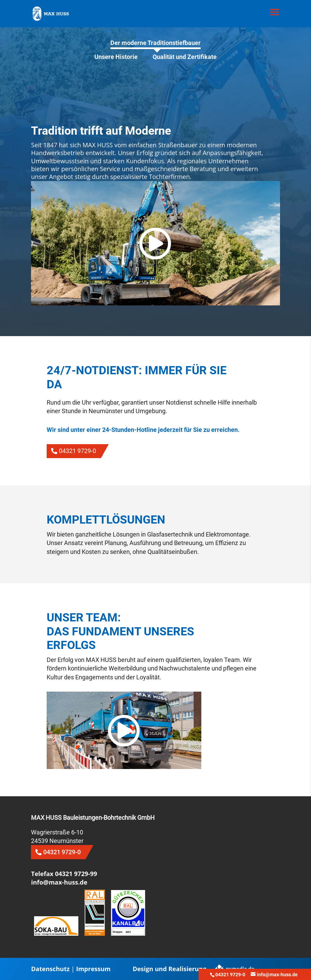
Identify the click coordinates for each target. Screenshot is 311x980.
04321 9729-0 (77, 451)
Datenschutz (50, 969)
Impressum (93, 969)
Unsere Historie (116, 57)
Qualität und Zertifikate (185, 57)
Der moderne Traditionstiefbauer (155, 43)
